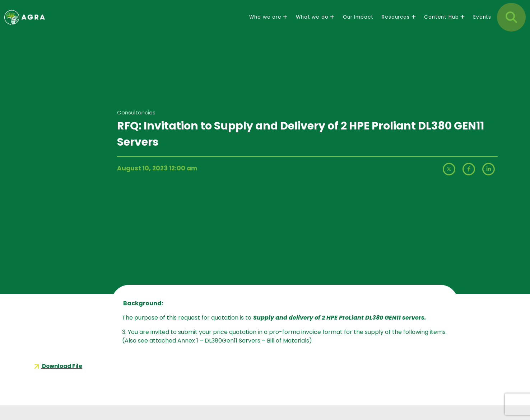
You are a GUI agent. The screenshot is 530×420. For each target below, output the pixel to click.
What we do (315, 23)
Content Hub (444, 23)
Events (482, 23)
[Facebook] (469, 178)
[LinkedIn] (489, 178)
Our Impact (358, 23)
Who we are (268, 23)
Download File (57, 366)
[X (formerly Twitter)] (450, 178)
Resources (399, 23)
